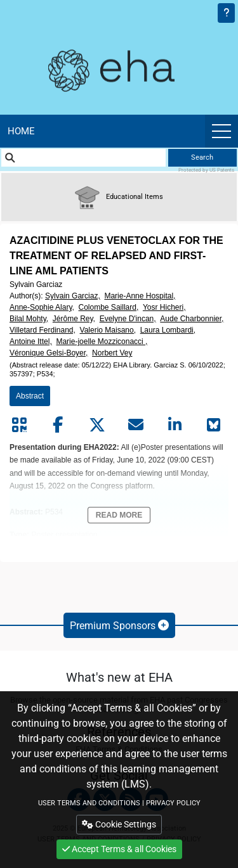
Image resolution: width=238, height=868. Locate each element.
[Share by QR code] (19, 425)
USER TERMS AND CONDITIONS (89, 803)
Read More (119, 515)
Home (21, 131)
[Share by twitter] (97, 425)
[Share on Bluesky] (214, 425)
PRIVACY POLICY (173, 803)
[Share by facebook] (58, 425)
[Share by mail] (136, 425)
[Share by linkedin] (175, 425)
